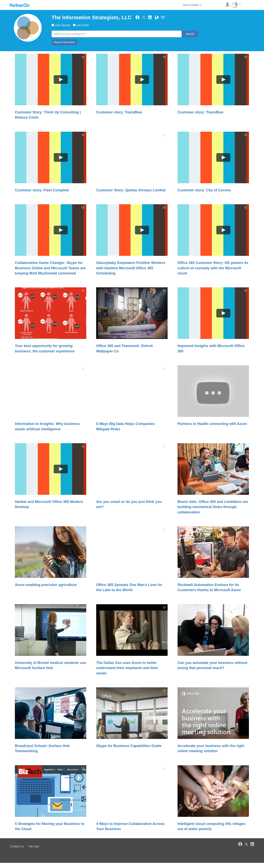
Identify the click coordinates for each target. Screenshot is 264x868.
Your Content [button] (192, 5)
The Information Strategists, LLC (92, 17)
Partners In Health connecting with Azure (212, 424)
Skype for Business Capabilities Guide (129, 746)
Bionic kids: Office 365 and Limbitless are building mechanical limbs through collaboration (213, 507)
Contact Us (17, 846)
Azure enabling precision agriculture (46, 585)
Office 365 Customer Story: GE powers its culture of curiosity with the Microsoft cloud (213, 268)
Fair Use (34, 846)
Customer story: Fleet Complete (42, 190)
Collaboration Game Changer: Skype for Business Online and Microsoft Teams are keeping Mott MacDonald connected (50, 268)
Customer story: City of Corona (204, 190)
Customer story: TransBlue (119, 112)
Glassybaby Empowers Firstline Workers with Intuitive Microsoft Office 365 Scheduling (131, 268)
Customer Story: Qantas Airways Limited (131, 190)
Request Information (64, 42)
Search (190, 34)
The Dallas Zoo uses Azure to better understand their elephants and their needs (127, 668)
